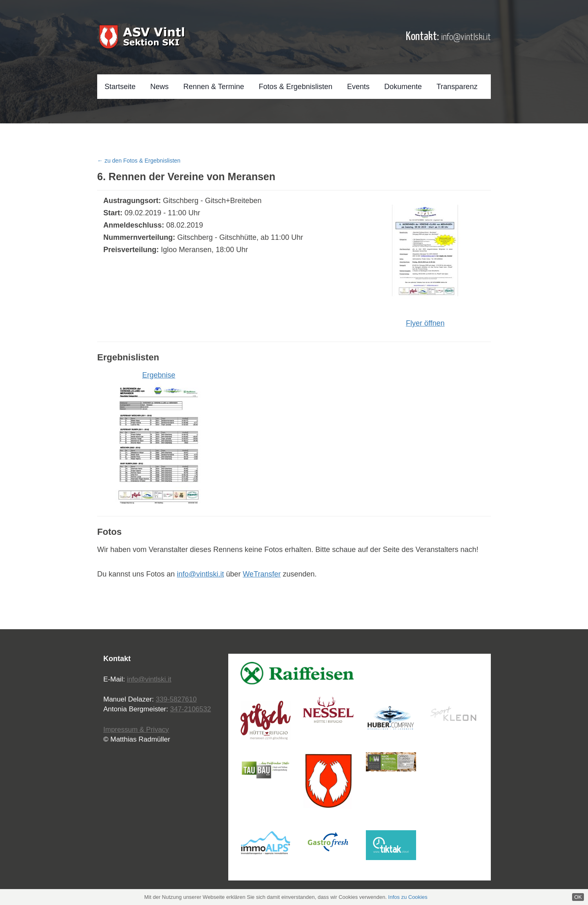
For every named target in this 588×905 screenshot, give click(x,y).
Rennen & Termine (214, 87)
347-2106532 (190, 709)
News (159, 87)
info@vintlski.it (466, 37)
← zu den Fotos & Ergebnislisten (139, 161)
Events (358, 87)
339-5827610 (176, 699)
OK (578, 897)
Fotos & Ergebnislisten (296, 87)
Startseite (120, 87)
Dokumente (403, 87)
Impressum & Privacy (136, 730)
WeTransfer (262, 574)
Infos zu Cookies (408, 897)
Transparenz (457, 87)
